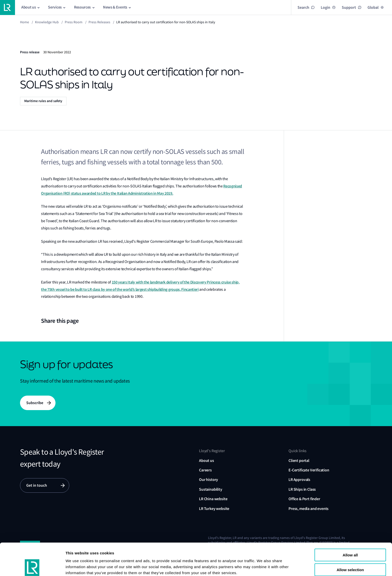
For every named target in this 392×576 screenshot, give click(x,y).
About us (206, 461)
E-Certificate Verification (309, 470)
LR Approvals (299, 480)
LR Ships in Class (302, 489)
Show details (77, 566)
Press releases (99, 22)
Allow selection (350, 539)
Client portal (299, 461)
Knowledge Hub (47, 22)
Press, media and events (308, 509)
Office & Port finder (304, 499)
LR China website (213, 499)
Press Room (74, 22)
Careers (205, 470)
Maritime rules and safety (43, 101)
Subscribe (35, 403)
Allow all (350, 525)
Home (24, 22)
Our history (208, 480)
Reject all (350, 554)
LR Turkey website (214, 509)
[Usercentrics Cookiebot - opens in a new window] (32, 566)
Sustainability (211, 489)
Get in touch (37, 485)
